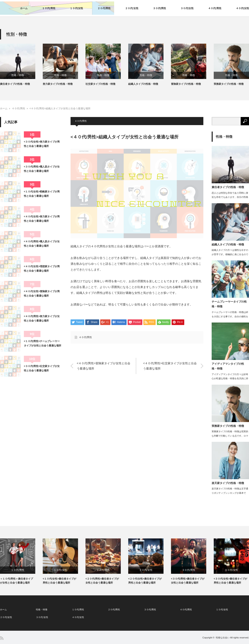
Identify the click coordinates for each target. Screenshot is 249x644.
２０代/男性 (104, 8)
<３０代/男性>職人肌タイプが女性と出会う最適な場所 (42, 169)
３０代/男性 (159, 8)
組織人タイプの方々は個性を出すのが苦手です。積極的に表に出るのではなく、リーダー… (230, 254)
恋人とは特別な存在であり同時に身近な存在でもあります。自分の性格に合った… (230, 197)
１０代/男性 (49, 8)
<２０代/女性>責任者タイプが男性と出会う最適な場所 (145, 581)
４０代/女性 (242, 8)
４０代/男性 (215, 8)
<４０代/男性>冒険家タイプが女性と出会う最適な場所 (104, 366)
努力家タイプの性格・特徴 (58, 84)
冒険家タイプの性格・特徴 (186, 84)
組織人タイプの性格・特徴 (143, 84)
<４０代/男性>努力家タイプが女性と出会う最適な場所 (42, 318)
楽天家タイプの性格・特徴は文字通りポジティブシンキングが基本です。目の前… (230, 493)
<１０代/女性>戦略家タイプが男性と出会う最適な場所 (42, 194)
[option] (21, 65)
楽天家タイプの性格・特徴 (228, 483)
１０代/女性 (76, 8)
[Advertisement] (31, 408)
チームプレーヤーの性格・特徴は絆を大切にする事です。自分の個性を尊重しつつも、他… (230, 316)
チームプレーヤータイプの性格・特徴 (229, 304)
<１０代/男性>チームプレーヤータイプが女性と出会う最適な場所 (43, 343)
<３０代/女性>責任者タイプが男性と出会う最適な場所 (230, 581)
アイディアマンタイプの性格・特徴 (228, 366)
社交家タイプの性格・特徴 (100, 84)
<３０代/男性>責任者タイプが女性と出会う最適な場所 (188, 581)
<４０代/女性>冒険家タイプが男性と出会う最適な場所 (42, 293)
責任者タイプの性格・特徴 (15, 84)
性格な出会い (223, 638)
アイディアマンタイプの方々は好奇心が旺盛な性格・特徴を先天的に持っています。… (230, 379)
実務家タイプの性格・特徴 (229, 84)
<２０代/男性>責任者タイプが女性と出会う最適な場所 (102, 581)
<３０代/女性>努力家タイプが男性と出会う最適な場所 (42, 144)
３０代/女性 (187, 8)
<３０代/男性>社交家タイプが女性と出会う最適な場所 (42, 368)
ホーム (24, 8)
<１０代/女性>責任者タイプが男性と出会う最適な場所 (59, 581)
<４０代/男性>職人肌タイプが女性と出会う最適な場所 (42, 244)
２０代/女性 (132, 8)
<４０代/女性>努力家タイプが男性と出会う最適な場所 (42, 219)
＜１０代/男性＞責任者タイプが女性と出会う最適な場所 (16, 581)
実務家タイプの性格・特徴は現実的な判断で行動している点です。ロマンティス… (230, 436)
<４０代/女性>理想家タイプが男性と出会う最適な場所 (42, 268)
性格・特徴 (18, 75)
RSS (2, 638)
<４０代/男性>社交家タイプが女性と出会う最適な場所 (170, 366)
